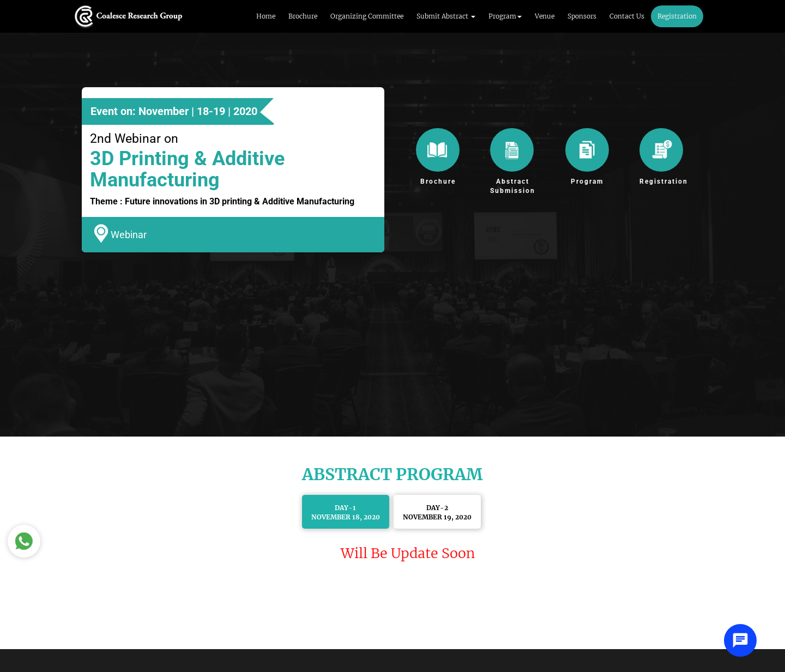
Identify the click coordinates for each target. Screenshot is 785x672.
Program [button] (505, 16)
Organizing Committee (367, 16)
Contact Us (627, 16)
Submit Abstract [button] (446, 16)
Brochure (303, 16)
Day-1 (346, 512)
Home (266, 16)
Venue (545, 16)
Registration (677, 16)
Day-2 (437, 512)
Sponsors (582, 16)
